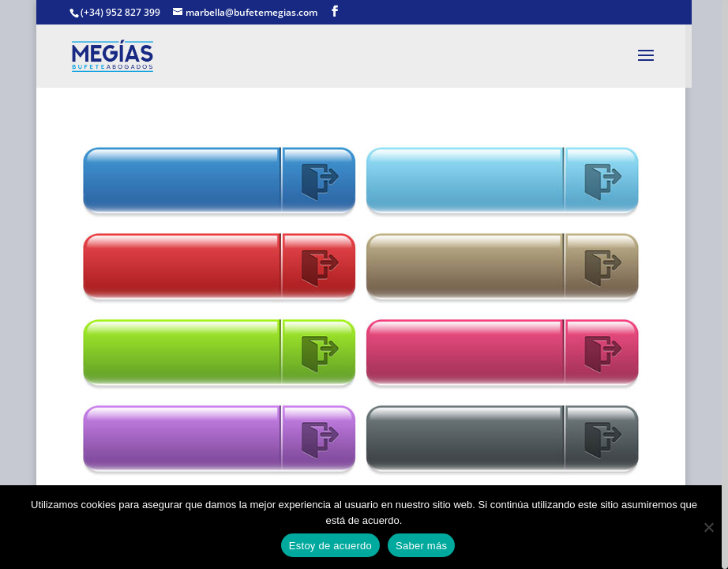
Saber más (421, 546)
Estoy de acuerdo (330, 546)
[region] (364, 284)
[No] (708, 527)
